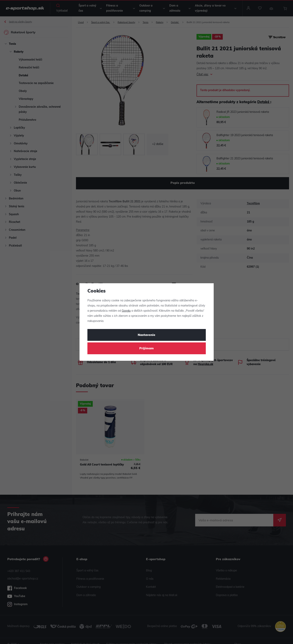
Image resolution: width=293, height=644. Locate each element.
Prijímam (146, 349)
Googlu (126, 311)
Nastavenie (146, 335)
